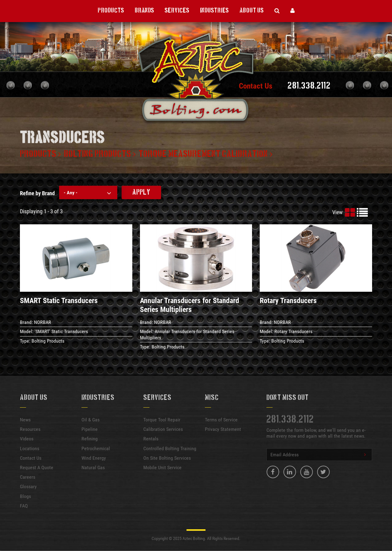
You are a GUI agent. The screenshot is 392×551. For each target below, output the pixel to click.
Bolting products (98, 154)
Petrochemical (96, 448)
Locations (30, 448)
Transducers (62, 138)
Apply (141, 192)
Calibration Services (163, 429)
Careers (28, 477)
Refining (90, 439)
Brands (144, 11)
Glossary (28, 486)
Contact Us (256, 86)
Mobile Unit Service (162, 467)
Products (111, 11)
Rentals (151, 439)
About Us (252, 11)
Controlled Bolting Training (170, 448)
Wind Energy (94, 458)
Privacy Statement (223, 429)
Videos (27, 439)
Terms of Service (221, 420)
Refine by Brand (37, 193)
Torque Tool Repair (162, 420)
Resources (30, 429)
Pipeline (90, 429)
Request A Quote (37, 467)
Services (177, 11)
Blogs (25, 496)
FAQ (24, 506)
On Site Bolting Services (167, 458)
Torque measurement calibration (203, 154)
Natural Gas (93, 467)
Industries (214, 11)
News (25, 420)
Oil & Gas (90, 420)
